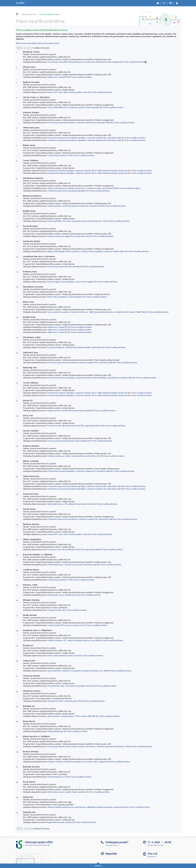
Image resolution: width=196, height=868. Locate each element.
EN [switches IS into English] (171, 3)
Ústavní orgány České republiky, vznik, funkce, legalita (70, 282)
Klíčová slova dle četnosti (49, 43)
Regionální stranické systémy (60, 822)
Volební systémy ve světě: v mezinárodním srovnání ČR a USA (74, 456)
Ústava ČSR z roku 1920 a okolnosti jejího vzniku (68, 92)
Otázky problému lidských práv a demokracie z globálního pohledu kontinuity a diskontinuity (86, 807)
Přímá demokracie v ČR (58, 777)
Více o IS (152, 854)
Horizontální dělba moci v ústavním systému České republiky (74, 107)
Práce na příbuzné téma (50, 14)
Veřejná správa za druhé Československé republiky (69, 410)
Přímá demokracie (56, 731)
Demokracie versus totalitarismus (62, 595)
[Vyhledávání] (164, 3)
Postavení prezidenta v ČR (59, 155)
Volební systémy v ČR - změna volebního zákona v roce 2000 (73, 640)
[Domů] (158, 3)
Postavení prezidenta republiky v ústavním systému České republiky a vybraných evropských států (90, 378)
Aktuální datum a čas (155, 845)
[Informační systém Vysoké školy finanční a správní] (20, 3)
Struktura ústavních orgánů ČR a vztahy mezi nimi (68, 236)
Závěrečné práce (29, 14)
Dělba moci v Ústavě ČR (58, 77)
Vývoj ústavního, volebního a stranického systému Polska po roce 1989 (77, 671)
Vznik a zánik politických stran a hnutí (63, 656)
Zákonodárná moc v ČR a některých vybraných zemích (70, 504)
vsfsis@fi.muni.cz (112, 845)
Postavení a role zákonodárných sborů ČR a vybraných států (73, 549)
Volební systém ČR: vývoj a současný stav (65, 625)
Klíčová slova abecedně (26, 43)
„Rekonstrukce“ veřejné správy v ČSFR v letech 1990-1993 (71, 716)
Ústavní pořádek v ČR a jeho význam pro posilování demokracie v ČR (76, 221)
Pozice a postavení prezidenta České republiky (68, 441)
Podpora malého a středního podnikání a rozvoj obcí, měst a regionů (77, 762)
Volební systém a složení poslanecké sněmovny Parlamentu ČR (75, 206)
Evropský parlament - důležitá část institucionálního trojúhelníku (74, 347)
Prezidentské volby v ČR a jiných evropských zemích (70, 686)
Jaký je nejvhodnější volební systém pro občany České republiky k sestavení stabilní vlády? (86, 251)
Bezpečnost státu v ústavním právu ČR (64, 701)
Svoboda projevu (55, 610)
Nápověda (111, 854)
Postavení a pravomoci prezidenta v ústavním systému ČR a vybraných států (80, 362)
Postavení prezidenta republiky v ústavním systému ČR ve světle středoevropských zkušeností (87, 171)
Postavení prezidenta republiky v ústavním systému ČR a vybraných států (79, 123)
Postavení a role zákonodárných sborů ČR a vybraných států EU (74, 426)
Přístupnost (152, 857)
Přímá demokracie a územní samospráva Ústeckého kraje (72, 565)
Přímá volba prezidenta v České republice (65, 297)
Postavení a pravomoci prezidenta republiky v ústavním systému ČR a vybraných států (85, 138)
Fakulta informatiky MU (41, 845)
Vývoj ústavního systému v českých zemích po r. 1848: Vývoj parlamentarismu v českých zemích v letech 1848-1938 (96, 312)
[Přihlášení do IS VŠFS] (177, 3)
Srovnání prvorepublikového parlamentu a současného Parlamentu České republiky (84, 62)
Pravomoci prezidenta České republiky (64, 267)
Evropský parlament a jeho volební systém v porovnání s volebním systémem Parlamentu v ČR (88, 746)
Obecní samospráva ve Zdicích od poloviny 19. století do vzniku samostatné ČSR (82, 188)
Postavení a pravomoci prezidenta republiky (67, 191)
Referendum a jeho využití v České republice (67, 792)
